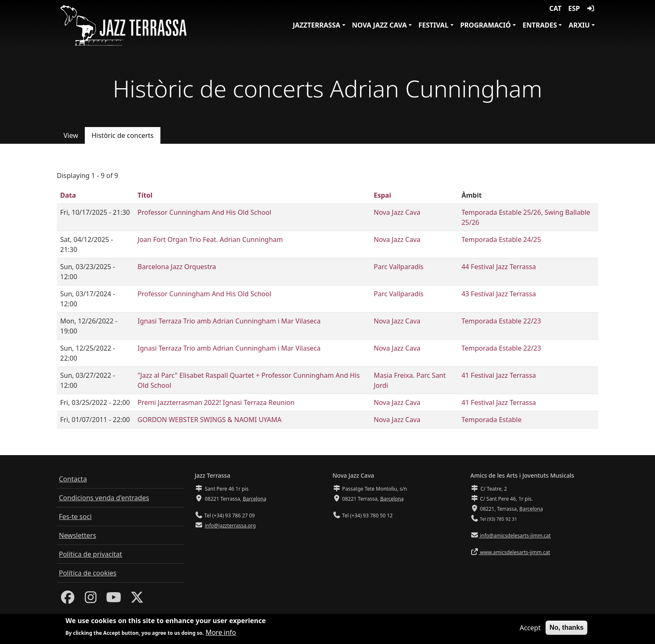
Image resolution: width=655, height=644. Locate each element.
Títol (145, 195)
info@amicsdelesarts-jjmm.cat (515, 536)
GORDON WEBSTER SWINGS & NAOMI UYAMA (209, 420)
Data (68, 195)
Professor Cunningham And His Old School (204, 212)
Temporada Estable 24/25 (501, 239)
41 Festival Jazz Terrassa (499, 375)
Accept (530, 631)
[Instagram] (91, 600)
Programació (486, 25)
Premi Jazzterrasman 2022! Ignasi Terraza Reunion (216, 402)
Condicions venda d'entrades (104, 498)
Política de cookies (88, 573)
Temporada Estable (492, 420)
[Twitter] (137, 600)
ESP (574, 8)
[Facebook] (68, 600)
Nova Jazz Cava (380, 25)
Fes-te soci (75, 517)
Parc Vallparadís (399, 267)
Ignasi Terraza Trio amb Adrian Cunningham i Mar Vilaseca (229, 321)
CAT (555, 8)
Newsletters (77, 535)
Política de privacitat (90, 554)
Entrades (540, 25)
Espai (382, 195)
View (71, 135)
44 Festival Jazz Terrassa (499, 267)
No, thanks (566, 630)
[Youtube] (114, 600)
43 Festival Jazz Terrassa (499, 294)
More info (221, 635)
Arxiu (579, 25)
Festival (434, 25)
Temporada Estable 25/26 (501, 212)
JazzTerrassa (317, 25)
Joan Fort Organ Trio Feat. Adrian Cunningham (210, 239)
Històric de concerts (123, 135)
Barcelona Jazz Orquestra (177, 267)
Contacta (73, 479)
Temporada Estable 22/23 (501, 321)
